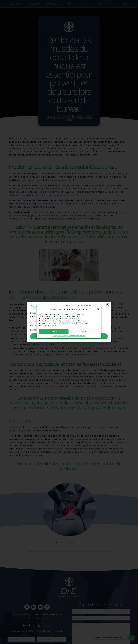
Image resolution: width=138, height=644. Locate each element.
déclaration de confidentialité (71, 323)
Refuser (84, 332)
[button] (98, 309)
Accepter (54, 332)
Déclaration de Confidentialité (76, 336)
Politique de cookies (59, 336)
